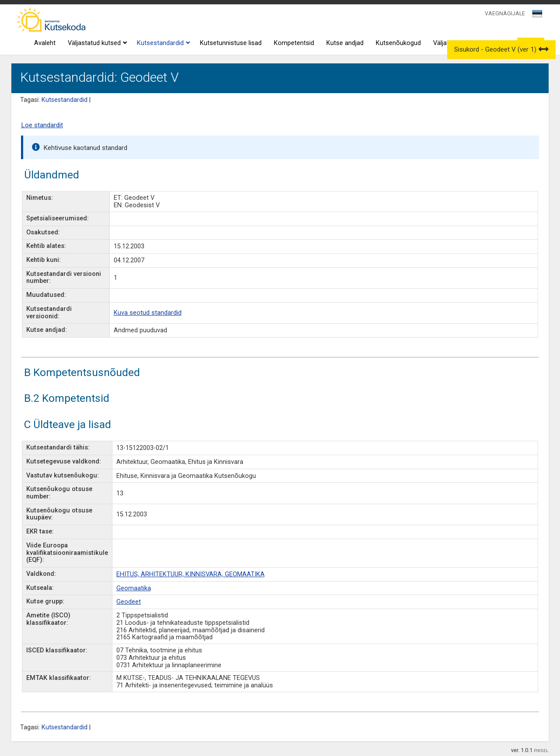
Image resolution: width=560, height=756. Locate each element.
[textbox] (536, 15)
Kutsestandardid (162, 43)
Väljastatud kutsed (96, 43)
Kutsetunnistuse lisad (231, 43)
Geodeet (129, 602)
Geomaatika (134, 588)
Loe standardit (42, 125)
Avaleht (45, 43)
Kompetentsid (294, 43)
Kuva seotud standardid (148, 313)
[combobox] (538, 16)
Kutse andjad (345, 43)
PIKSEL (541, 751)
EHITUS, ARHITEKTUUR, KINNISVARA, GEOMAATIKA (191, 574)
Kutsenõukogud (398, 43)
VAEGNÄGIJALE (505, 13)
